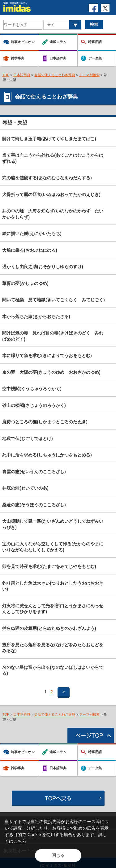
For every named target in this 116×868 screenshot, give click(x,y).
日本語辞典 (22, 75)
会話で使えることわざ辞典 (55, 75)
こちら (20, 841)
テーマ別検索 (89, 75)
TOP (6, 75)
